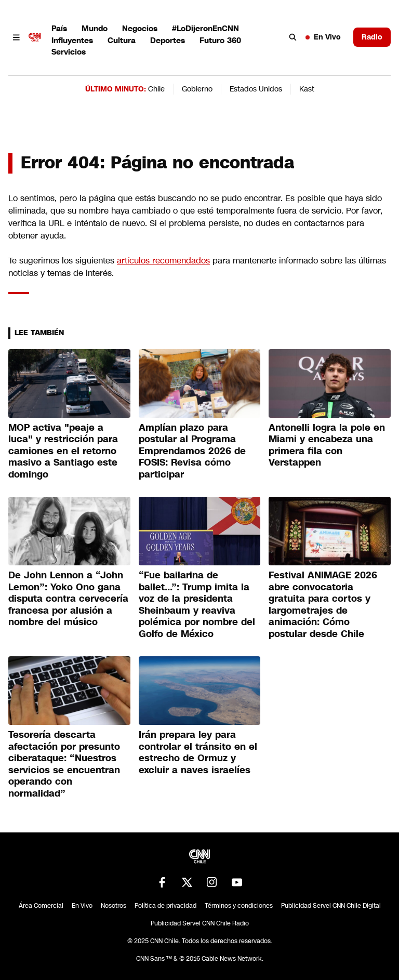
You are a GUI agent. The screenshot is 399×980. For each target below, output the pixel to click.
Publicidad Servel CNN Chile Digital (331, 906)
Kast (307, 89)
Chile (156, 89)
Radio (372, 37)
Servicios (69, 52)
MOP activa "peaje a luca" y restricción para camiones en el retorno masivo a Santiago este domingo (63, 451)
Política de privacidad (165, 906)
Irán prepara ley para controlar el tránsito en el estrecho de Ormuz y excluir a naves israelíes (198, 752)
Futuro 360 (220, 40)
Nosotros (114, 906)
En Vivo (323, 37)
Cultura (122, 40)
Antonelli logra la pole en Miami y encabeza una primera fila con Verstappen (327, 445)
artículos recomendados (163, 261)
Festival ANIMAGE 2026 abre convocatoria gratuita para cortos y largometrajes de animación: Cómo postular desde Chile (323, 605)
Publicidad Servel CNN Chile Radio (200, 923)
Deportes (168, 40)
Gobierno (197, 89)
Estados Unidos (256, 89)
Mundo (95, 28)
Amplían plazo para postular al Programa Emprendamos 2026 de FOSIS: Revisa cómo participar (192, 451)
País (59, 28)
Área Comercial (41, 906)
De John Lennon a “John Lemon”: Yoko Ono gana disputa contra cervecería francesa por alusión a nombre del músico (68, 599)
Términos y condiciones (239, 906)
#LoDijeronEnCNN (205, 28)
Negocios (140, 28)
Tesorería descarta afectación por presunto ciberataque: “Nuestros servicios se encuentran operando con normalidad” (64, 764)
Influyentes (72, 40)
